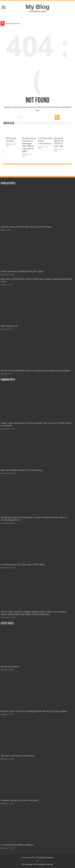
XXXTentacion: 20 (9, 326)
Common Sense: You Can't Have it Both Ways (23, 565)
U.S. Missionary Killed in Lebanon (17, 845)
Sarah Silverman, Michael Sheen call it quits (22, 271)
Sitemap (50, 857)
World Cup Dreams (13, 23)
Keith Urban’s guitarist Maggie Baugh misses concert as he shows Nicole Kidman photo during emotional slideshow (33, 613)
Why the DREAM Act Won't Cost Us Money (21, 470)
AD (33, 857)
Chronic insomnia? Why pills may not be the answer (26, 227)
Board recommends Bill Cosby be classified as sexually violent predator (36, 371)
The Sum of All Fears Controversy (17, 756)
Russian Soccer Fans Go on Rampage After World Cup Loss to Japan (29, 145)
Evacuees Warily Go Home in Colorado (59, 142)
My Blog (38, 7)
